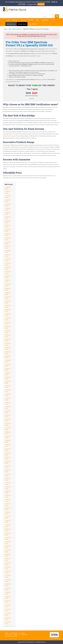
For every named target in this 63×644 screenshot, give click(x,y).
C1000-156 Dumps (8, 509)
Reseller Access (22, 24)
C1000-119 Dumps (8, 256)
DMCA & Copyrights (11, 636)
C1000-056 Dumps (8, 597)
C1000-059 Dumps (8, 593)
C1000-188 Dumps (8, 361)
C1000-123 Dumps (8, 551)
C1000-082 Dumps (8, 589)
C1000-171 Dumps (8, 467)
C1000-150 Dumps (8, 521)
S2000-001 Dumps (8, 310)
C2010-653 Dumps (8, 618)
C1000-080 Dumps (8, 205)
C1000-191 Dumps (8, 399)
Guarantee (31, 20)
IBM (10, 29)
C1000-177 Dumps (8, 370)
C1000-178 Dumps (8, 374)
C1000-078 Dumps (8, 213)
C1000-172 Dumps (8, 458)
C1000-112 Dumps (8, 239)
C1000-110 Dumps (8, 230)
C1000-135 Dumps (8, 294)
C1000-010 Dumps (8, 602)
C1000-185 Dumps (8, 391)
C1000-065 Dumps (8, 585)
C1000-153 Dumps (8, 336)
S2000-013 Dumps (8, 289)
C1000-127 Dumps (8, 268)
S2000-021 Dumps (8, 344)
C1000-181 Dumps (8, 382)
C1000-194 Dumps (8, 408)
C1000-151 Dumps (8, 323)
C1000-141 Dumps (8, 302)
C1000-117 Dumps (8, 564)
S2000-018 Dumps (8, 433)
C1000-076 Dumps (8, 209)
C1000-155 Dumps (8, 471)
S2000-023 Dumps (8, 441)
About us (17, 635)
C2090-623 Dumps (8, 610)
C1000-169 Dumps (8, 450)
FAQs (38, 20)
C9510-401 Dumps (8, 623)
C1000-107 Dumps (8, 226)
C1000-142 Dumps (8, 513)
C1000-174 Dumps (8, 483)
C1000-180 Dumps (8, 378)
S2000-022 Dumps (8, 348)
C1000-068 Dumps (8, 218)
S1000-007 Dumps (8, 555)
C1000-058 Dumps (8, 201)
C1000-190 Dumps (8, 395)
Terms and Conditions (32, 96)
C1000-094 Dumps (8, 235)
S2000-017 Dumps (8, 332)
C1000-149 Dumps (8, 319)
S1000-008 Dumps (8, 251)
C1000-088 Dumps (8, 581)
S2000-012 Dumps (8, 277)
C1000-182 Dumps (8, 424)
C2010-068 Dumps (8, 606)
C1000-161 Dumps (8, 479)
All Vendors (15, 20)
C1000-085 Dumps (8, 576)
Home (8, 20)
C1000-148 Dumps (8, 530)
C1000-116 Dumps (8, 559)
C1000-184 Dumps (8, 386)
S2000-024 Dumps (8, 416)
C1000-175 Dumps (8, 505)
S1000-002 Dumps (8, 568)
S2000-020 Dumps (8, 357)
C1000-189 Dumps (8, 365)
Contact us (9, 635)
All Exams (23, 20)
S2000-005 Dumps (8, 285)
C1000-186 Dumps (8, 353)
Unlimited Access (11, 24)
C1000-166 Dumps (8, 445)
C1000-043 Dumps (8, 197)
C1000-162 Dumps (8, 496)
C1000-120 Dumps (8, 247)
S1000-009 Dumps (8, 547)
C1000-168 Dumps (8, 488)
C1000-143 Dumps (8, 526)
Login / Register (33, 24)
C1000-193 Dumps (8, 403)
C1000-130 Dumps (8, 543)
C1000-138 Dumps (8, 538)
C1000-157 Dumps (8, 475)
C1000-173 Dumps (8, 492)
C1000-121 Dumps (8, 243)
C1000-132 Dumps (8, 534)
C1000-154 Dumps (8, 340)
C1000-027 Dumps (8, 192)
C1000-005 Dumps (8, 188)
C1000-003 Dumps (8, 614)
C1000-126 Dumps (8, 264)
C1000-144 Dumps (8, 306)
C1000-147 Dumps (8, 517)
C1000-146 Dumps (8, 315)
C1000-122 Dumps (8, 260)
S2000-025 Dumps (8, 420)
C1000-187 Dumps (8, 412)
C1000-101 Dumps (8, 572)
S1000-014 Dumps (8, 272)
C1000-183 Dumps (8, 429)
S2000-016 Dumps (8, 327)
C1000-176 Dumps (8, 462)
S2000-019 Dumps (8, 437)
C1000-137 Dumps (8, 298)
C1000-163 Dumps (8, 500)
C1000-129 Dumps (8, 281)
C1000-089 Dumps (8, 222)
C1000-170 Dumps (8, 454)
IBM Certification (17, 29)
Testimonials (45, 20)
